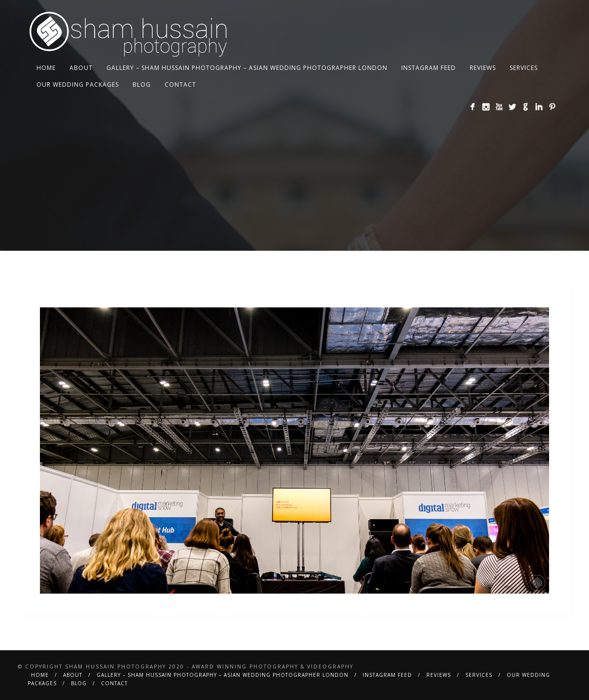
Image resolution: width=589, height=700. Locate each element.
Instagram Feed (429, 68)
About (81, 68)
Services (524, 68)
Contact (180, 84)
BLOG (142, 84)
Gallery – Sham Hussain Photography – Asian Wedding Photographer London (247, 68)
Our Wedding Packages (78, 84)
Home (46, 68)
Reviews (483, 68)
